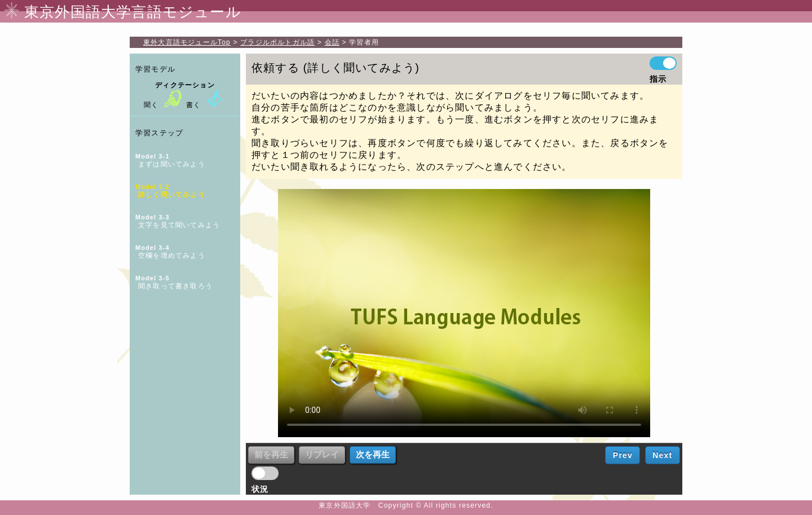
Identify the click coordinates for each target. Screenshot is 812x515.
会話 (332, 42)
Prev (623, 455)
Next (662, 455)
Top (187, 42)
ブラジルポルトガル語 (277, 42)
